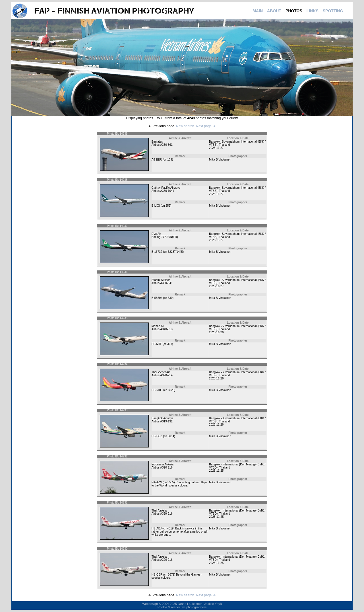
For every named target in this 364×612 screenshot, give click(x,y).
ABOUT (274, 11)
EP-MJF (157, 344)
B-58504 (157, 298)
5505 (171, 482)
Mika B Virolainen (220, 160)
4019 (170, 528)
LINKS (313, 11)
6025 (171, 390)
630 (170, 298)
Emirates (157, 142)
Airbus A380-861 (162, 145)
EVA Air (156, 234)
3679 (171, 575)
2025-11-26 (216, 332)
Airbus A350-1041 (163, 191)
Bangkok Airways (162, 418)
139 (170, 160)
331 (170, 344)
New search (185, 126)
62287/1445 (175, 252)
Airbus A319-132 (162, 421)
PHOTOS (294, 11)
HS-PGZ (157, 436)
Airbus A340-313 (162, 329)
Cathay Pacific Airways (166, 188)
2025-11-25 (216, 471)
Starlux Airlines (161, 280)
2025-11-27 (216, 148)
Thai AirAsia (159, 511)
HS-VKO (157, 390)
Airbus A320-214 (162, 375)
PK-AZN (157, 482)
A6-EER (157, 160)
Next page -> (206, 126)
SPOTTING (333, 11)
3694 (171, 436)
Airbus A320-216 (162, 468)
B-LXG (156, 206)
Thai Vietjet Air (161, 372)
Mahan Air (158, 326)
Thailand (224, 145)
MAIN (258, 11)
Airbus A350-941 (162, 283)
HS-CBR (157, 575)
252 (168, 206)
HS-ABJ (157, 528)
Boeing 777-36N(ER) (165, 237)
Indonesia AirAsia (163, 464)
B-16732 (157, 252)
